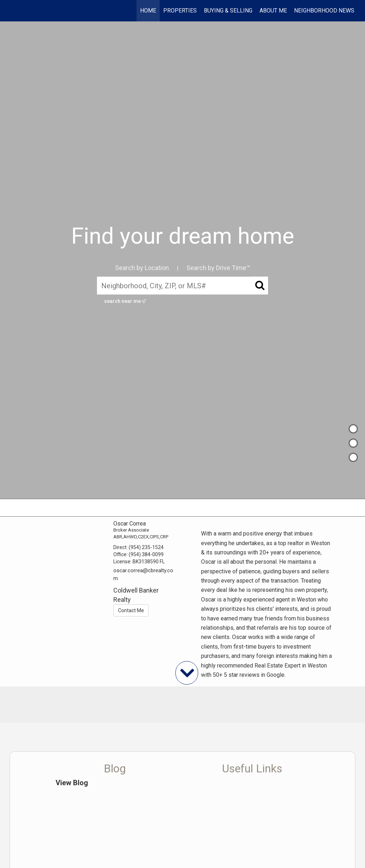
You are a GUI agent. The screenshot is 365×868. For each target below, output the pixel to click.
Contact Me (131, 610)
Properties (180, 11)
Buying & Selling (228, 11)
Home (148, 11)
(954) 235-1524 (146, 547)
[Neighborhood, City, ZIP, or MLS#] (182, 286)
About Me (273, 11)
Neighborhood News (324, 11)
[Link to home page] (13, 11)
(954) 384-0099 (146, 554)
